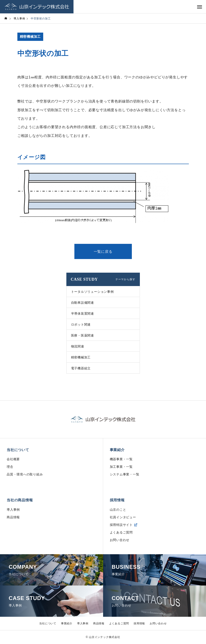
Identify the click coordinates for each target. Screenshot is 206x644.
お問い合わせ (120, 540)
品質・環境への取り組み (25, 475)
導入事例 (13, 510)
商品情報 (13, 517)
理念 (10, 467)
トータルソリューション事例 (92, 292)
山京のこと (118, 510)
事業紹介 (117, 450)
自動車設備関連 (83, 303)
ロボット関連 (81, 324)
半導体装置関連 (83, 314)
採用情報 (117, 500)
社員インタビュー (123, 517)
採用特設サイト (121, 525)
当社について (18, 450)
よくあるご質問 (121, 533)
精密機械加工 (30, 37)
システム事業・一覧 (125, 475)
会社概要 (13, 459)
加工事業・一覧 (121, 467)
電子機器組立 (81, 368)
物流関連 (78, 346)
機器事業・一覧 (121, 459)
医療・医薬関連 (83, 335)
